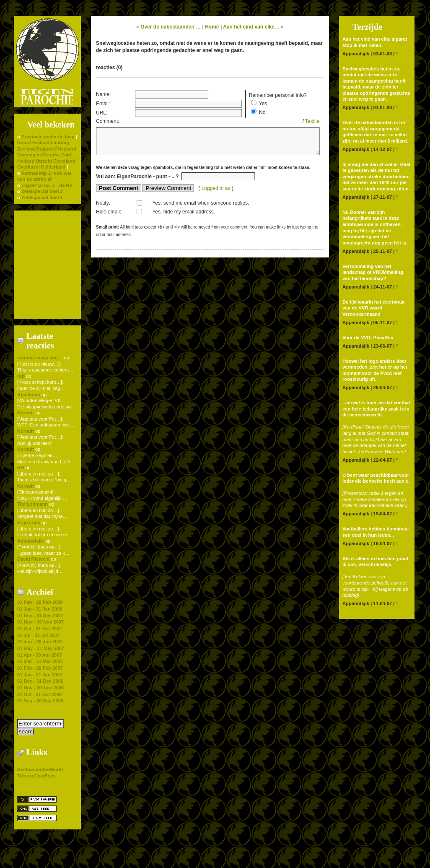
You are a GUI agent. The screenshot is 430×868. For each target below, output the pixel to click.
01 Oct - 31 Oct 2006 (39, 694)
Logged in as (217, 192)
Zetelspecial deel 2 (42, 191)
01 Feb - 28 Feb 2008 (40, 602)
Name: (103, 94)
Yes (263, 104)
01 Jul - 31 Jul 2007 (38, 635)
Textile (312, 121)
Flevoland (64, 161)
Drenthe (51, 155)
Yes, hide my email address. (184, 216)
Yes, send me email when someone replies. (201, 207)
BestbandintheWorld (40, 769)
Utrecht (44, 161)
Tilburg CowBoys (36, 776)
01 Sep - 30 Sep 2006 (40, 701)
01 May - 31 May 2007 (41, 648)
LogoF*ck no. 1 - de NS (47, 185)
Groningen (29, 155)
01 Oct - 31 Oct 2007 (39, 629)
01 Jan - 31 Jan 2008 (40, 609)
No (262, 112)
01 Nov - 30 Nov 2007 (40, 622)
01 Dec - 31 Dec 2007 (40, 616)
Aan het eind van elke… (251, 27)
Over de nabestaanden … (171, 27)
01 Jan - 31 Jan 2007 (40, 675)
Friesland (66, 149)
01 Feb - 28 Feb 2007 (40, 668)
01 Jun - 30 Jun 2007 (40, 642)
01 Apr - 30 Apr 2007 (40, 655)
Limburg (60, 143)
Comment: (107, 121)
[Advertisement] (47, 264)
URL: (102, 113)
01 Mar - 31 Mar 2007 (40, 661)
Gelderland (53, 167)
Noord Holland (33, 143)
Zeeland (26, 149)
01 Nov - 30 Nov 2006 (40, 688)
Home (212, 27)
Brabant (45, 149)
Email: (103, 104)
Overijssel (28, 167)
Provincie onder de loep (48, 137)
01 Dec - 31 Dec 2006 (40, 681)
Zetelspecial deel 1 (42, 198)
